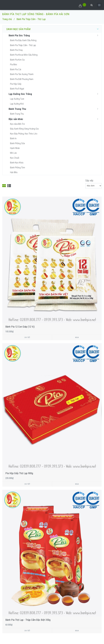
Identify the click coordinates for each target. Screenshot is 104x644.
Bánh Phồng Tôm (18, 168)
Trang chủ (7, 19)
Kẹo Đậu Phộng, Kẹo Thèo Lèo (24, 134)
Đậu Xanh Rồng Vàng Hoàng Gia (24, 129)
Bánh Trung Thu (54, 109)
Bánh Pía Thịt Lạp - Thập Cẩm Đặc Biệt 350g (28, 620)
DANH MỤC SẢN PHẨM (53, 29)
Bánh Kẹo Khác (17, 163)
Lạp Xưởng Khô (17, 104)
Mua (77, 337)
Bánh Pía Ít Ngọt (17, 89)
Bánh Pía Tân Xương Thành (22, 74)
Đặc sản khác (54, 119)
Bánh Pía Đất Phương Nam (22, 79)
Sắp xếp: (89, 181)
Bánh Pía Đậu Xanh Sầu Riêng (23, 40)
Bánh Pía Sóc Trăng (54, 35)
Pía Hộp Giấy (16, 84)
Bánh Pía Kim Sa (17, 60)
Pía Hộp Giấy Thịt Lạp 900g (19, 473)
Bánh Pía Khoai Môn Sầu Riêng (24, 55)
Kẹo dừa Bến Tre (17, 124)
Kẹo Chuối (15, 158)
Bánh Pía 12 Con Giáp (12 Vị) (20, 327)
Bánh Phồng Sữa (17, 143)
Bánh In (13, 138)
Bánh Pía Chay (16, 50)
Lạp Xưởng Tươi (17, 99)
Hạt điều (14, 172)
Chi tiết (27, 337)
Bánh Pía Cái (16, 69)
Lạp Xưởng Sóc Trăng (54, 94)
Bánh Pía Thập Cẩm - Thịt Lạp (23, 45)
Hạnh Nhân (15, 148)
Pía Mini (14, 65)
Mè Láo (13, 153)
